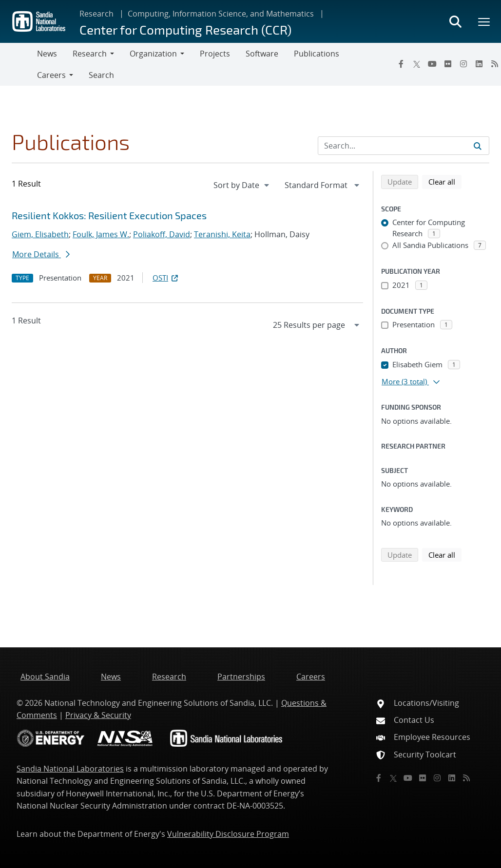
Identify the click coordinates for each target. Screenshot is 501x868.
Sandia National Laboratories (70, 769)
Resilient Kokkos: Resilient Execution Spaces (109, 215)
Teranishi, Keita (222, 234)
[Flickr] (448, 64)
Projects (215, 54)
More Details (41, 254)
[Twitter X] (417, 64)
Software (262, 54)
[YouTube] (432, 64)
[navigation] (242, 185)
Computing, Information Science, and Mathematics (221, 14)
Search (101, 75)
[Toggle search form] (455, 21)
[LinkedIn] (479, 64)
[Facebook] (401, 64)
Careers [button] (51, 75)
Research (96, 14)
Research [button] (90, 54)
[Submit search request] (478, 146)
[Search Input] (404, 146)
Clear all (445, 181)
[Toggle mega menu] (484, 21)
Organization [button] (153, 54)
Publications (317, 54)
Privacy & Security (98, 715)
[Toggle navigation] (19, 64)
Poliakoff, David (162, 234)
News (47, 54)
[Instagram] (463, 64)
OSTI (166, 278)
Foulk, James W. (101, 234)
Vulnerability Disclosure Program (228, 834)
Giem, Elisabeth (40, 234)
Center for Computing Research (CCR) (185, 29)
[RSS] (466, 778)
